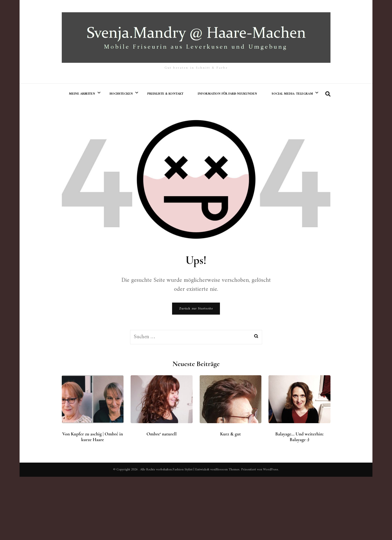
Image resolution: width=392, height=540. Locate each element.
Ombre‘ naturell (162, 434)
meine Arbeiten (82, 94)
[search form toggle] (328, 94)
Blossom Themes (227, 470)
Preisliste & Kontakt (165, 94)
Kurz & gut (231, 434)
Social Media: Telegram (292, 94)
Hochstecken (121, 94)
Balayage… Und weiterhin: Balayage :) (299, 437)
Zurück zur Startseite (196, 309)
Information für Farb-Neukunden (227, 94)
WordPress (271, 470)
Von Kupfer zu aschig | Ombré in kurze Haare (93, 437)
